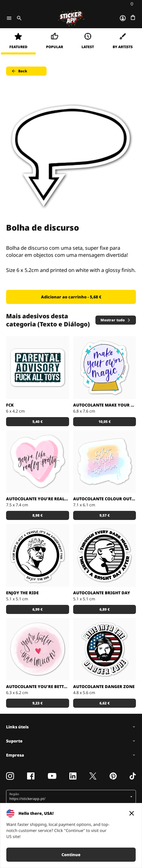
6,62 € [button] (105, 703)
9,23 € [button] (37, 703)
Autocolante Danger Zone (104, 687)
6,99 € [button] (37, 609)
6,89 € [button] (105, 609)
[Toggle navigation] (9, 18)
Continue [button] (71, 855)
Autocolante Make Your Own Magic (105, 405)
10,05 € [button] (105, 422)
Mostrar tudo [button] (116, 320)
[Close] (132, 813)
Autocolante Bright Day (102, 593)
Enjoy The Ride (22, 593)
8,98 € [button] (37, 515)
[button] (69, 797)
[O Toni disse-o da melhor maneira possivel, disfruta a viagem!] (38, 555)
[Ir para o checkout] (133, 17)
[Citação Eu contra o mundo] (105, 555)
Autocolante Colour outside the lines (105, 499)
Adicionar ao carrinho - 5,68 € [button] (71, 297)
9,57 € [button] (105, 515)
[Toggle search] (18, 18)
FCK (10, 405)
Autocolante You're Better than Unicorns (38, 687)
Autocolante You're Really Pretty (38, 499)
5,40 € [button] (37, 422)
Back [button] (19, 71)
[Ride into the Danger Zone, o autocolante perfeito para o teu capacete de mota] (105, 649)
